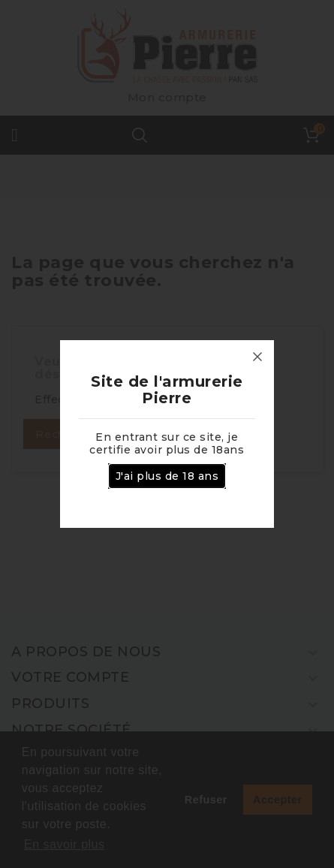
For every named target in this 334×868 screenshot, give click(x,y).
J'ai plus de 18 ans (167, 476)
